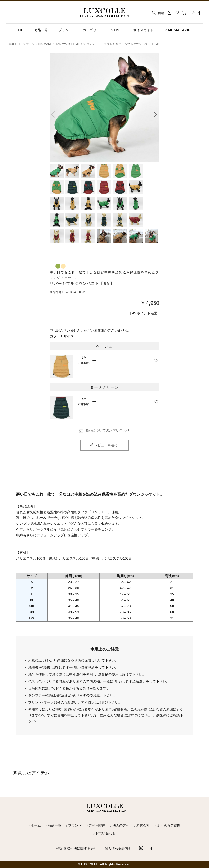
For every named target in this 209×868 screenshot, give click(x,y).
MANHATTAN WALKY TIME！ (64, 44)
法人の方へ (121, 826)
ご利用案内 (97, 826)
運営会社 (143, 826)
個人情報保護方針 (118, 848)
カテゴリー (91, 30)
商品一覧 (55, 826)
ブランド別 (33, 44)
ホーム (36, 826)
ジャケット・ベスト (100, 44)
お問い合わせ (106, 833)
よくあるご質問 (169, 826)
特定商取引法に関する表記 (77, 848)
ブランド (65, 30)
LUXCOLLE (15, 44)
